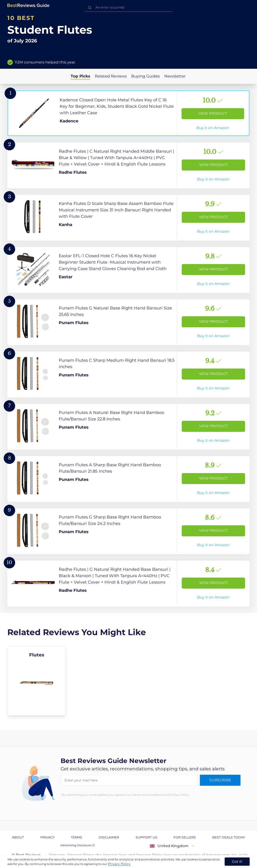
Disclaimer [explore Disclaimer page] (109, 837)
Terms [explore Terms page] (77, 837)
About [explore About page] (18, 837)
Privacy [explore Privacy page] (47, 837)
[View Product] (128, 113)
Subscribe (220, 780)
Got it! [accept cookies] (237, 861)
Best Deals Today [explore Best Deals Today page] (229, 837)
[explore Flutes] (37, 681)
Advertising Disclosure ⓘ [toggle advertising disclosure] (78, 845)
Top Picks (80, 76)
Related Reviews (111, 76)
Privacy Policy (119, 864)
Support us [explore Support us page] (146, 837)
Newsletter (175, 76)
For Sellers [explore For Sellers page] (185, 837)
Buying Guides (145, 76)
